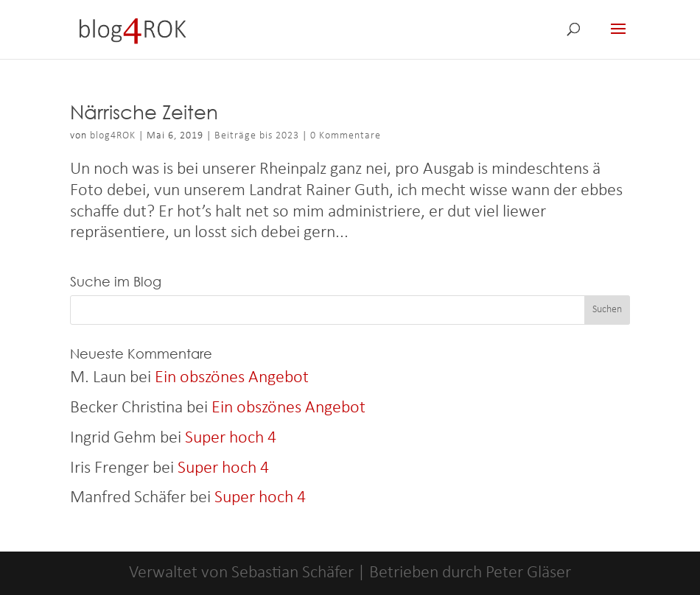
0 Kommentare (346, 136)
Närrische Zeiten (144, 111)
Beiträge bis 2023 (257, 136)
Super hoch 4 (231, 438)
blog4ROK (113, 136)
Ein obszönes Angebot (232, 378)
